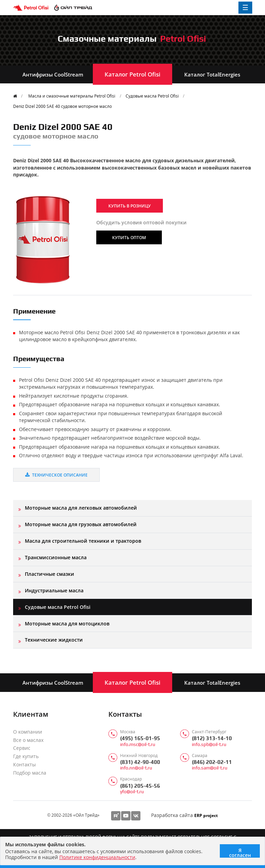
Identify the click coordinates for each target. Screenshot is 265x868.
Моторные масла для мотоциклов (67, 624)
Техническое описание (56, 475)
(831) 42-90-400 (140, 762)
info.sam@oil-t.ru (210, 768)
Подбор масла (30, 773)
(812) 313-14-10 (212, 738)
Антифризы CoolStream (53, 74)
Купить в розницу (130, 206)
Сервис (22, 748)
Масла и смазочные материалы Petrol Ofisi (72, 96)
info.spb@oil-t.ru (209, 744)
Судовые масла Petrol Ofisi (152, 96)
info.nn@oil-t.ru (136, 768)
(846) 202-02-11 (212, 762)
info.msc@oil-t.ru (138, 744)
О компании (28, 732)
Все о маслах (28, 740)
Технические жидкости (54, 640)
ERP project (206, 815)
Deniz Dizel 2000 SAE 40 (62, 106)
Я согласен (240, 852)
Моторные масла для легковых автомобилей (81, 508)
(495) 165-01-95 (140, 738)
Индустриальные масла (54, 590)
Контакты (24, 765)
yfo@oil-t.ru (132, 792)
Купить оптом (129, 237)
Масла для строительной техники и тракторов (83, 541)
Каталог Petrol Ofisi (132, 74)
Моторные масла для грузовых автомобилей (81, 524)
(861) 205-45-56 (140, 786)
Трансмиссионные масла (56, 557)
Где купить (26, 756)
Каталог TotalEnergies (212, 74)
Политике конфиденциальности (97, 857)
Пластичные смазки (50, 574)
